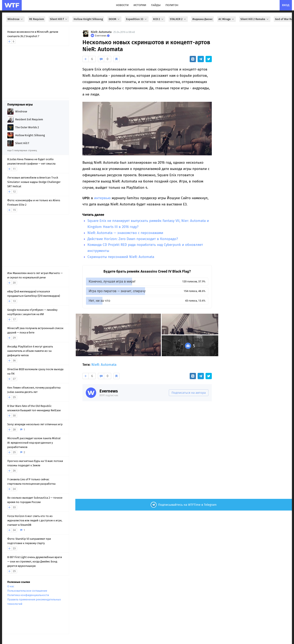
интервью (102, 198)
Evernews (109, 391)
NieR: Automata (101, 32)
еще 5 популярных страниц (22, 150)
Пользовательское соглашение (27, 591)
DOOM (114, 19)
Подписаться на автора (189, 393)
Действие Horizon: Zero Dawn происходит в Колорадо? (133, 239)
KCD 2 (159, 19)
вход (286, 5)
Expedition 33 (137, 19)
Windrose (15, 19)
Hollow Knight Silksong (88, 19)
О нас (11, 586)
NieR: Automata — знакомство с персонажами (125, 233)
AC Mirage (226, 19)
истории (140, 5)
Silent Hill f (59, 19)
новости (122, 5)
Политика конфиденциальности (28, 595)
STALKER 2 (178, 19)
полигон (172, 5)
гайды (156, 5)
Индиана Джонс (203, 19)
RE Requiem (37, 19)
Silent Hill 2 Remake (255, 19)
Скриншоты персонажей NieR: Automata (121, 257)
